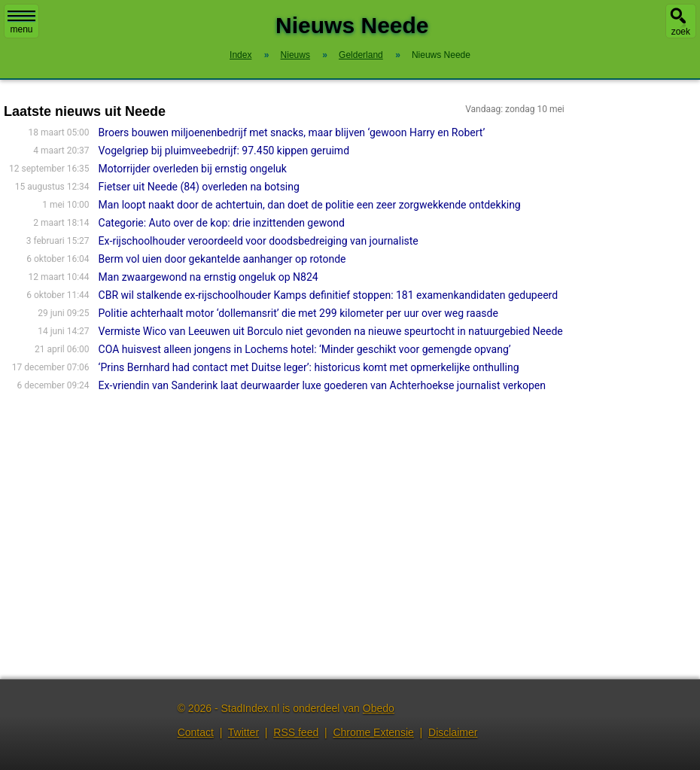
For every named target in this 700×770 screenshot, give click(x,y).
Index (240, 55)
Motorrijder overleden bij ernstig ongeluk (193, 169)
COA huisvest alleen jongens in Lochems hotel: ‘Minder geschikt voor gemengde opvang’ (305, 349)
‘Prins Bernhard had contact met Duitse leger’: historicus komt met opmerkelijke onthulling (309, 367)
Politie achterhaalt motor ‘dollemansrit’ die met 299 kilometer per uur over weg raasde (298, 313)
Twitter (243, 732)
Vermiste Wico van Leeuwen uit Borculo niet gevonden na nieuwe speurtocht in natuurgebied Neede (331, 331)
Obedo (379, 708)
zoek (681, 32)
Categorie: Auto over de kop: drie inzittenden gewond (222, 223)
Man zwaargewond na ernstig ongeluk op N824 (208, 277)
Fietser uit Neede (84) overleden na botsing (199, 187)
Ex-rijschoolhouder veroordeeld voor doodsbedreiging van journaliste (259, 241)
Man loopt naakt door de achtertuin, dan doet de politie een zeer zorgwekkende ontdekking (310, 205)
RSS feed (296, 732)
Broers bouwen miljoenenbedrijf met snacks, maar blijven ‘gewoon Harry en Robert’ (292, 132)
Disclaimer (453, 732)
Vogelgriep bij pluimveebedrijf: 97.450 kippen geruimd (224, 151)
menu (21, 23)
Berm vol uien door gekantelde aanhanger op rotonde (222, 259)
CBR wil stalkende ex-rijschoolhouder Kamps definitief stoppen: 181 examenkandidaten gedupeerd (328, 295)
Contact (196, 732)
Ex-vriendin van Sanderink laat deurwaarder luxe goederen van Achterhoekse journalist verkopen (322, 385)
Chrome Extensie (373, 732)
